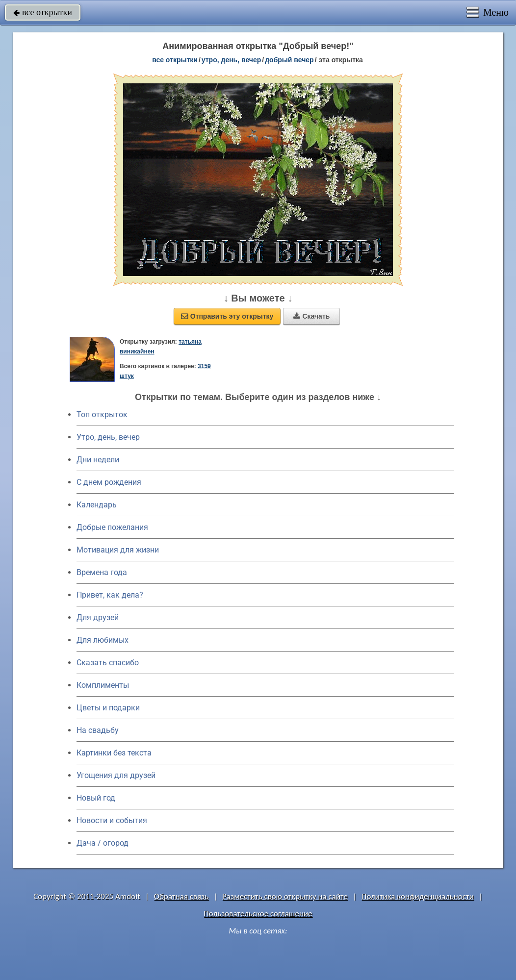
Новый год (96, 798)
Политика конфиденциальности (418, 896)
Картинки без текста (114, 753)
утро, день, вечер (232, 60)
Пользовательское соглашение (258, 914)
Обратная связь (181, 896)
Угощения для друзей (116, 775)
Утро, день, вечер (108, 437)
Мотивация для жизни (118, 550)
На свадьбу (98, 730)
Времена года (102, 572)
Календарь (97, 505)
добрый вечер (289, 60)
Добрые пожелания (112, 527)
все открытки (43, 12)
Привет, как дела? (110, 595)
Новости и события (112, 820)
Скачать (311, 316)
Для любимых (103, 640)
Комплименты (103, 685)
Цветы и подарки (108, 708)
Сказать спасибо (108, 663)
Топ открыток (102, 415)
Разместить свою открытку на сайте (285, 896)
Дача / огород (103, 843)
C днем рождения (109, 482)
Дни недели (98, 460)
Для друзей (98, 617)
